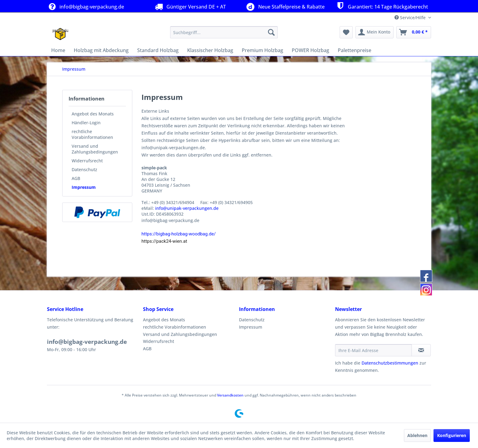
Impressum (84, 187)
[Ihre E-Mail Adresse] (373, 350)
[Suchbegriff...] (224, 32)
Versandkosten (230, 395)
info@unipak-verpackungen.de (187, 208)
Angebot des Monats (93, 114)
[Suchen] (271, 32)
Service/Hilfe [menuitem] (411, 18)
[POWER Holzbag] (310, 50)
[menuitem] (224, 32)
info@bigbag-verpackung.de (86, 7)
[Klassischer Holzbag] (210, 50)
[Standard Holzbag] (158, 50)
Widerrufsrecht (87, 161)
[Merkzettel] (346, 32)
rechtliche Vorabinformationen (92, 134)
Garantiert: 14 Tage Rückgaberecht (381, 6)
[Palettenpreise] (355, 50)
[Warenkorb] (414, 32)
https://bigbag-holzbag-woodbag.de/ (179, 234)
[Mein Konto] (375, 32)
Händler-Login (86, 123)
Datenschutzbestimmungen (390, 363)
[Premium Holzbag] (262, 50)
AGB (76, 178)
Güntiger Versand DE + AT (190, 7)
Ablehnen (417, 435)
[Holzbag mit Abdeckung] (101, 50)
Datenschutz (84, 169)
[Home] (58, 50)
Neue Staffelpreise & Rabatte (284, 6)
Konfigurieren (452, 435)
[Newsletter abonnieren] (421, 350)
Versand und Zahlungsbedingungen (95, 149)
